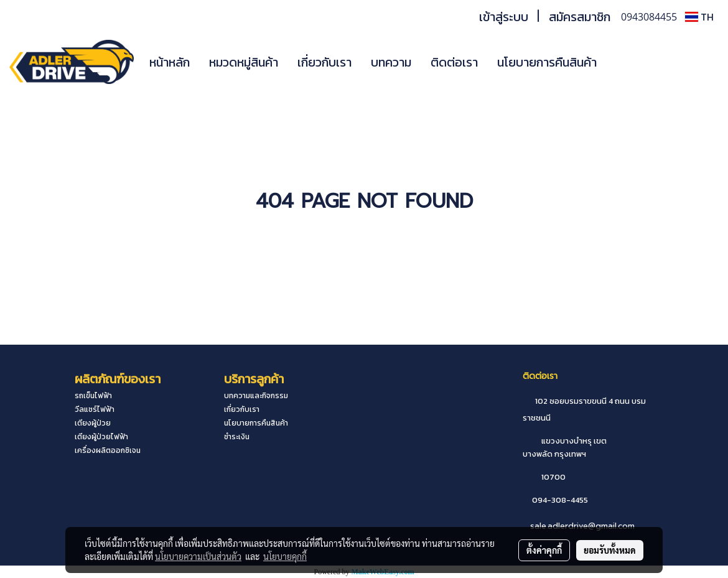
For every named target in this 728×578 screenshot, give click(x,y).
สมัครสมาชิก (580, 17)
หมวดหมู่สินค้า (244, 62)
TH (699, 17)
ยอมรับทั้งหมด (610, 550)
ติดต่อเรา (454, 62)
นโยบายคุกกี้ (285, 556)
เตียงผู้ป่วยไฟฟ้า (101, 437)
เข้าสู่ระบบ (504, 17)
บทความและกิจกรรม (256, 396)
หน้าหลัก (170, 62)
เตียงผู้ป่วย (93, 423)
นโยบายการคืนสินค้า (547, 62)
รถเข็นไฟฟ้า (93, 396)
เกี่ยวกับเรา (324, 62)
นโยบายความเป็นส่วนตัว (198, 556)
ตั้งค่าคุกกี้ (544, 550)
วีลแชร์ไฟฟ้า (95, 409)
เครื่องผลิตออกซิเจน (108, 450)
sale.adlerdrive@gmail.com (582, 526)
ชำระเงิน (237, 437)
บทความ (391, 62)
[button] (625, 62)
